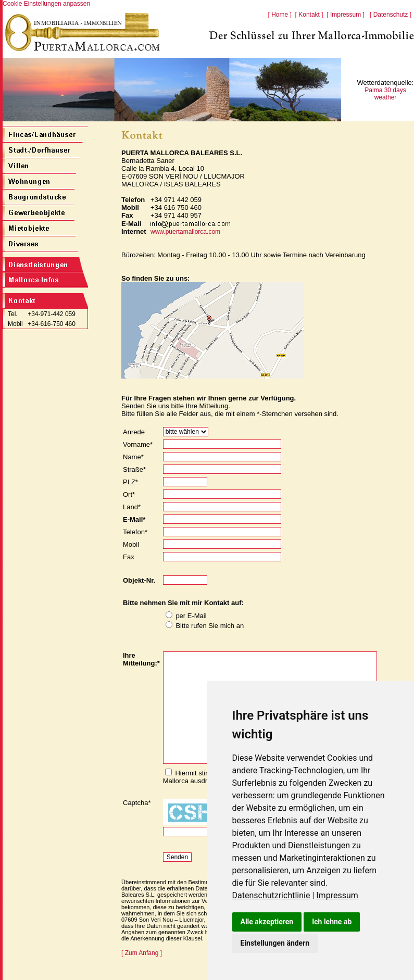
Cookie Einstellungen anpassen (46, 4)
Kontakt (309, 15)
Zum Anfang (142, 953)
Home (280, 15)
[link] (274, 895)
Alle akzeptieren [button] (267, 922)
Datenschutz (391, 15)
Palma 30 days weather (385, 94)
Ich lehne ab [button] (332, 922)
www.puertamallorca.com (185, 232)
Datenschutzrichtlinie (271, 895)
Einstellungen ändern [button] (275, 943)
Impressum (337, 895)
